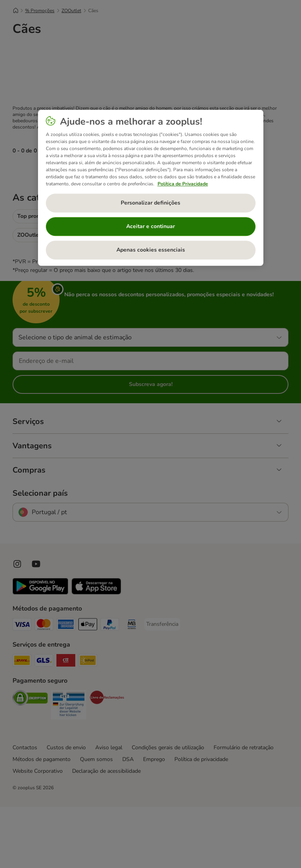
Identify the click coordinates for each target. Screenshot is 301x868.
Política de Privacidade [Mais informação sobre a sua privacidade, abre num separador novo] (183, 184)
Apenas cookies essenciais (151, 250)
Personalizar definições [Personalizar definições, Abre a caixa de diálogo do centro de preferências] (150, 203)
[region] (151, 188)
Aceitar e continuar (150, 227)
